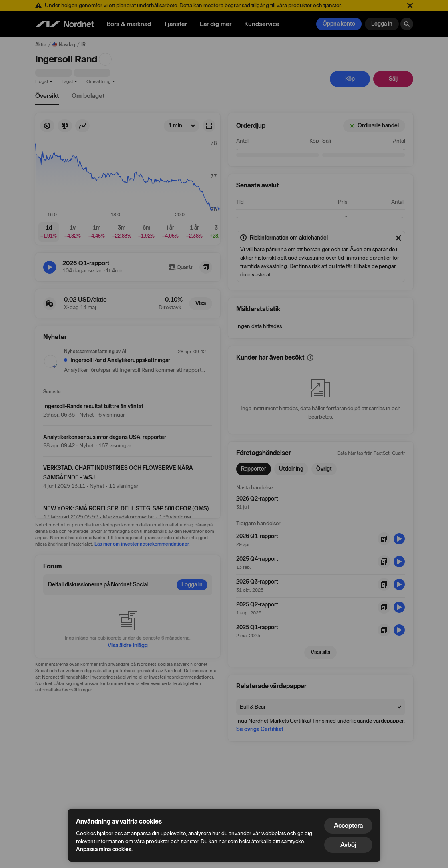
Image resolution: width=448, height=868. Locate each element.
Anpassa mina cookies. (104, 849)
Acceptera (348, 825)
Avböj (348, 845)
